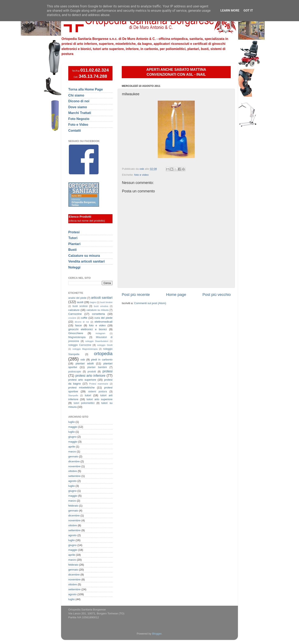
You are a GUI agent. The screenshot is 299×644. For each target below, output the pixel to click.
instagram (100, 333)
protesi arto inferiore (90, 375)
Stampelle (73, 395)
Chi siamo (76, 95)
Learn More (230, 10)
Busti (72, 250)
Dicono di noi (79, 101)
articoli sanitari (102, 298)
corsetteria (98, 314)
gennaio (73, 456)
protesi (107, 371)
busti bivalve (106, 302)
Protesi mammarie (99, 384)
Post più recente (136, 295)
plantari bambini (97, 367)
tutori (88, 395)
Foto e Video (78, 124)
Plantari (74, 244)
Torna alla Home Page (86, 89)
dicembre (74, 461)
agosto (72, 481)
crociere (72, 318)
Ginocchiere (76, 333)
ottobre (73, 471)
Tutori (73, 238)
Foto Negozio (79, 119)
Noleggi (74, 267)
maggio (73, 427)
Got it (248, 10)
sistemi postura (98, 392)
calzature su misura (97, 310)
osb (83, 360)
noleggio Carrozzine (80, 345)
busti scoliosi (80, 306)
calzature (74, 310)
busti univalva (101, 306)
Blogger (157, 634)
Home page (176, 295)
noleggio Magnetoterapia (85, 349)
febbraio (73, 506)
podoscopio (75, 372)
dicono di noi (82, 322)
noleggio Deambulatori (97, 341)
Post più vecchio (217, 295)
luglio (72, 422)
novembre (74, 466)
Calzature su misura (84, 256)
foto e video (141, 175)
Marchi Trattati (80, 113)
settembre (74, 476)
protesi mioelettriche (81, 388)
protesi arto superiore (82, 380)
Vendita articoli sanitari (86, 261)
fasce (78, 325)
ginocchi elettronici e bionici (87, 329)
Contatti (75, 130)
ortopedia (103, 354)
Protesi (74, 232)
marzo (72, 452)
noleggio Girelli (105, 345)
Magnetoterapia (77, 337)
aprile (72, 447)
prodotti (92, 372)
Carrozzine (75, 314)
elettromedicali (104, 322)
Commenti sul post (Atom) (150, 303)
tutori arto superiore (100, 399)
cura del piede (103, 318)
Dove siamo (78, 107)
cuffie (84, 318)
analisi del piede (77, 298)
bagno (93, 302)
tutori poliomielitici (84, 403)
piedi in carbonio (102, 360)
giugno (72, 437)
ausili (80, 302)
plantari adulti (85, 363)
